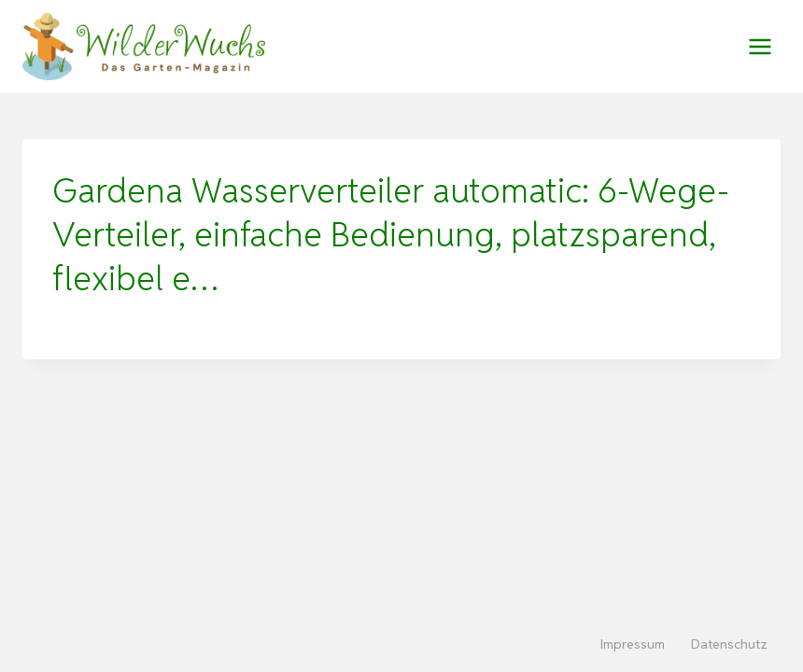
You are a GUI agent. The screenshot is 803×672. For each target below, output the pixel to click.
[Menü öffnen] (760, 46)
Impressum (633, 644)
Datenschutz (729, 644)
